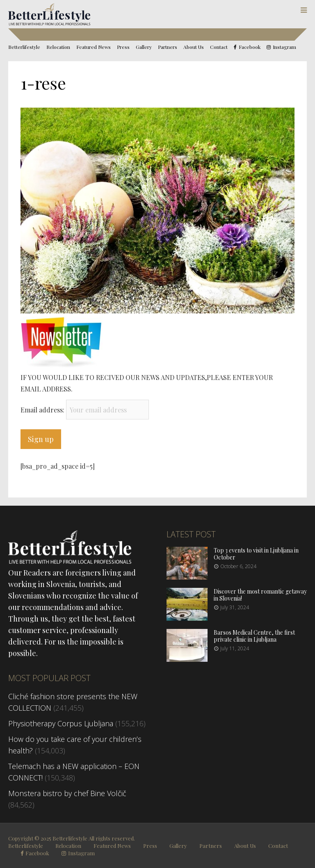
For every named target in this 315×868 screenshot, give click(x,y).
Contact (219, 47)
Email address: (43, 410)
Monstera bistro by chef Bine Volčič (67, 793)
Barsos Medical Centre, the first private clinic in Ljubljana (254, 636)
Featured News (94, 47)
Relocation (58, 47)
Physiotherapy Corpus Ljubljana (61, 723)
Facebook (250, 47)
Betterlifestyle (24, 47)
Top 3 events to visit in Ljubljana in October (256, 554)
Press (123, 47)
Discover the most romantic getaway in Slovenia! (260, 595)
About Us (194, 47)
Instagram (284, 47)
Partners (168, 47)
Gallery (144, 47)
